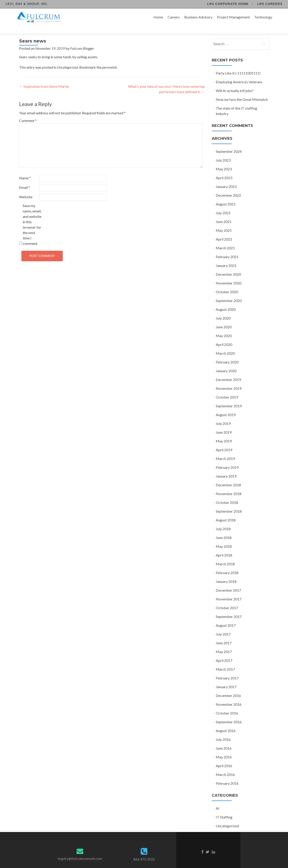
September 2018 (229, 503)
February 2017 (227, 670)
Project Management (233, 17)
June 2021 (224, 214)
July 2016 (223, 732)
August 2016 (226, 723)
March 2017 (225, 661)
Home (158, 17)
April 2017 (224, 653)
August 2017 (226, 617)
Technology (263, 17)
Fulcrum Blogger (82, 40)
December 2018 (228, 477)
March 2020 (225, 345)
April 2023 (224, 170)
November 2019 (229, 380)
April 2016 (224, 758)
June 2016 (224, 740)
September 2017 (229, 609)
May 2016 (224, 749)
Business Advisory (198, 17)
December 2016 (228, 688)
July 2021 (223, 205)
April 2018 (224, 547)
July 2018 (223, 521)
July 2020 (223, 310)
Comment (28, 113)
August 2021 (226, 196)
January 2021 (226, 258)
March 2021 (225, 240)
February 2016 (227, 775)
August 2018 (226, 512)
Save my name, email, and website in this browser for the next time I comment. (32, 217)
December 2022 (228, 187)
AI (218, 800)
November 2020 (229, 275)
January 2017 (226, 679)
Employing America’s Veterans (239, 74)
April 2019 (224, 442)
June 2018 (224, 530)
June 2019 (224, 424)
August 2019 (226, 407)
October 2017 (227, 600)
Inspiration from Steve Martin (44, 78)
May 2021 (224, 222)
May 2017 (224, 644)
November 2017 (229, 591)
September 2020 (229, 293)
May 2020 (224, 328)
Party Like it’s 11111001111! (238, 65)
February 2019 (227, 459)
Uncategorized (67, 59)
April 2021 (224, 231)
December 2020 (228, 266)
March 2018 (225, 556)
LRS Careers (270, 4)
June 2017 (224, 635)
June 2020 (224, 319)
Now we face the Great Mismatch (242, 91)
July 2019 (223, 416)
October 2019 (227, 389)
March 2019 (225, 451)
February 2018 (227, 565)
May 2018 (224, 538)
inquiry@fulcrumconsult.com (80, 851)
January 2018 (226, 574)
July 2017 (223, 626)
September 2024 (229, 143)
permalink (110, 59)
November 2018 (229, 486)
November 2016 (229, 696)
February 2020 (227, 354)
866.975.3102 (144, 851)
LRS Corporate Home (228, 4)
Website (26, 189)
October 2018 (227, 495)
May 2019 (224, 433)
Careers (174, 17)
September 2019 (229, 398)
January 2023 (226, 179)
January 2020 (226, 363)
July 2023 (223, 152)
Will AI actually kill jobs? (235, 83)
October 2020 (227, 284)
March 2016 (225, 767)
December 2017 (228, 582)
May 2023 (224, 161)
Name (25, 170)
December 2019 (228, 372)
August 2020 (226, 301)
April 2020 (224, 337)
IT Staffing (224, 809)
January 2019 (226, 468)
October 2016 (227, 705)
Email (25, 179)
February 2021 (227, 249)
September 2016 (229, 714)
